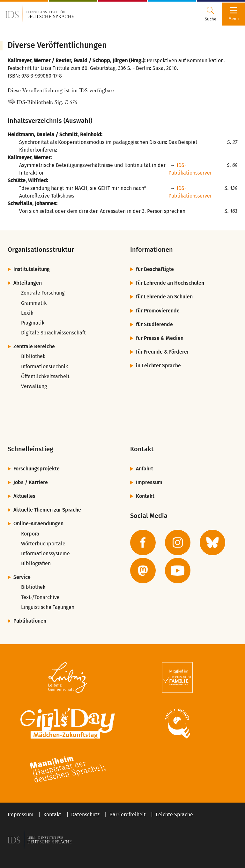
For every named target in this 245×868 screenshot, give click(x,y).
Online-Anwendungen (38, 524)
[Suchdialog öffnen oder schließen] (211, 14)
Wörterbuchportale (43, 544)
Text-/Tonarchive (40, 597)
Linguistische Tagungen (48, 607)
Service (22, 577)
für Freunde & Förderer (162, 352)
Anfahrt (145, 469)
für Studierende (154, 324)
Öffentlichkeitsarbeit (45, 376)
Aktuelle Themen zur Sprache (47, 510)
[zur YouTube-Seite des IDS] (178, 571)
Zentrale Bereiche (34, 346)
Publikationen (30, 621)
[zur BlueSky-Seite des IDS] (212, 542)
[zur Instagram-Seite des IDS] (178, 542)
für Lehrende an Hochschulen (170, 283)
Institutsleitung (32, 269)
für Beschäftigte (155, 269)
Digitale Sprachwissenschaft (53, 333)
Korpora (30, 534)
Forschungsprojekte (37, 469)
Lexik (27, 313)
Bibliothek (33, 356)
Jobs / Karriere (31, 482)
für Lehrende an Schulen (164, 297)
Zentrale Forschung (43, 293)
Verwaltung (34, 386)
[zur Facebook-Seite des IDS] (143, 542)
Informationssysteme (45, 554)
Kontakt (145, 496)
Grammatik (34, 303)
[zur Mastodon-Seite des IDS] (143, 571)
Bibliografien (36, 563)
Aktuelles (24, 496)
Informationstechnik (45, 367)
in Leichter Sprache (158, 366)
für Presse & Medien (160, 338)
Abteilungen (28, 283)
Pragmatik (33, 323)
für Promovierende (158, 311)
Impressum (149, 482)
